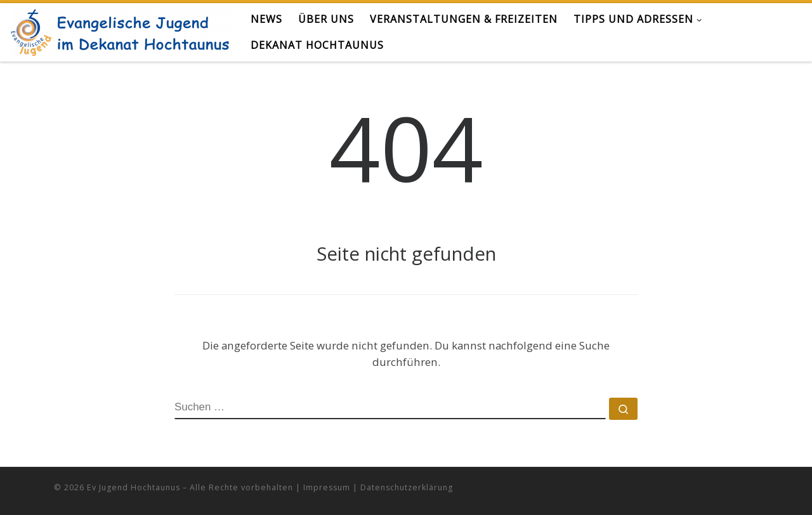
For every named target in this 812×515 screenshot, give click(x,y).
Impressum (327, 487)
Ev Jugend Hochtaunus (134, 487)
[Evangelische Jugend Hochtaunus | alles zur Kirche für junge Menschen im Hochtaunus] (121, 30)
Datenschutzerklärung (407, 487)
